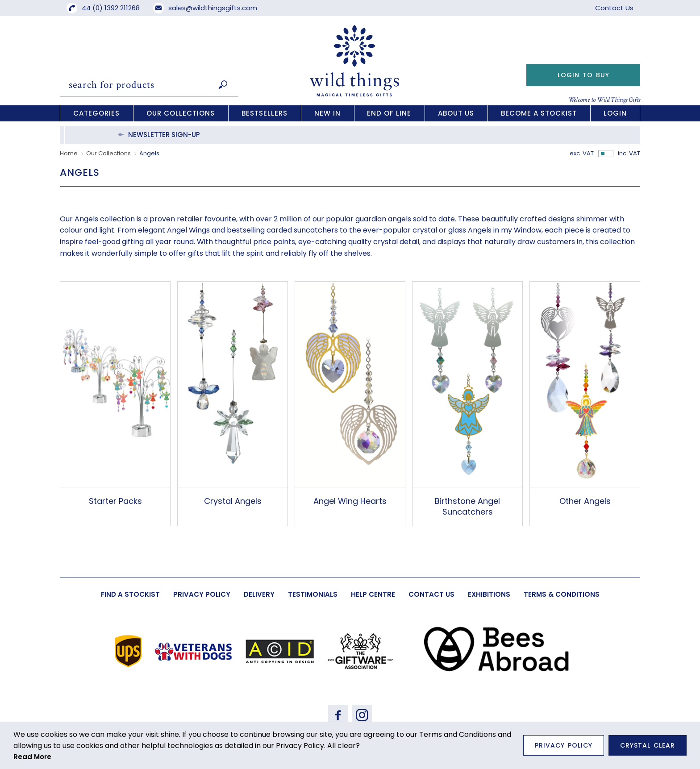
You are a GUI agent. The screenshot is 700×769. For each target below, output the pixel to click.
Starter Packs (115, 501)
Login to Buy (583, 75)
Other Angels (585, 501)
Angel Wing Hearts (350, 501)
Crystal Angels (233, 501)
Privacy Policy (564, 745)
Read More (32, 757)
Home (69, 153)
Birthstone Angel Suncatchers (467, 506)
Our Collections (108, 153)
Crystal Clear (648, 745)
